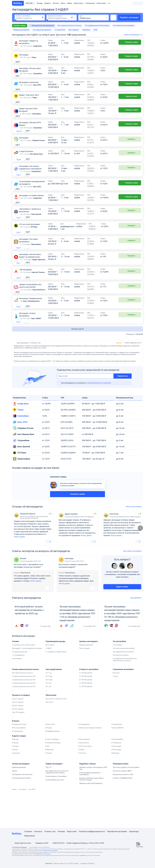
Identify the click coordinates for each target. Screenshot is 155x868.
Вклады (40, 3)
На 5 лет (49, 717)
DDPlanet (91, 863)
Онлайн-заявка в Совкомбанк (56, 810)
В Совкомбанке (17, 765)
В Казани (15, 776)
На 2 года (49, 710)
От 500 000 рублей (86, 717)
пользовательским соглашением (99, 416)
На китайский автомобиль (124, 26)
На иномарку (117, 678)
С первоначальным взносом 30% (24, 713)
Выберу (14, 823)
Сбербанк (86, 30)
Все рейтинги (137, 631)
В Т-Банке (49, 761)
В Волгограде (116, 783)
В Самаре (15, 780)
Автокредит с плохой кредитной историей (27, 682)
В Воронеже (49, 783)
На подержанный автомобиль (97, 26)
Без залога (49, 736)
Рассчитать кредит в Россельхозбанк (126, 801)
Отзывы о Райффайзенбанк (123, 812)
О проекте (28, 831)
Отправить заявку (130, 42)
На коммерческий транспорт (22, 808)
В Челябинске (116, 776)
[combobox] (73, 18)
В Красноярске (84, 776)
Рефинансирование (21, 30)
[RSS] (30, 863)
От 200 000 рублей (86, 710)
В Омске (15, 783)
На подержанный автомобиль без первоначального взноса (125, 693)
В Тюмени (49, 787)
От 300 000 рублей (86, 713)
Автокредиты (23, 823)
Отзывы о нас (50, 831)
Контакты (38, 831)
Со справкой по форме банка (56, 685)
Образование (29, 836)
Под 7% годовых (18, 736)
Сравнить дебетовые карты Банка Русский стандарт (91, 813)
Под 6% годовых (18, 732)
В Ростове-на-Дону (85, 780)
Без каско (116, 706)
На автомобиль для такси (55, 813)
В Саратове (16, 787)
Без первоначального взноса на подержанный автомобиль (57, 805)
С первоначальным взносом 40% (24, 717)
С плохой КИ (60, 30)
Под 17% (49, 801)
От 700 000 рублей (86, 720)
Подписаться (123, 410)
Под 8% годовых (18, 739)
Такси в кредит (85, 682)
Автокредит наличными (29, 87)
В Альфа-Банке (117, 758)
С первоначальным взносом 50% (24, 720)
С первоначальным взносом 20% (24, 710)
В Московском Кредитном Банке (90, 761)
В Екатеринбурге (117, 773)
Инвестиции (101, 3)
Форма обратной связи (22, 843)
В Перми (81, 783)
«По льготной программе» (30, 250)
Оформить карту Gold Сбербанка (91, 817)
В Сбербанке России (19, 758)
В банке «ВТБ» (50, 758)
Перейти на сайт (130, 104)
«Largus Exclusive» (26, 168)
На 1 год (49, 706)
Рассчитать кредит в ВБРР (122, 804)
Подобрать (130, 153)
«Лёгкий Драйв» (26, 298)
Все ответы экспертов (133, 585)
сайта (74, 831)
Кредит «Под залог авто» (29, 103)
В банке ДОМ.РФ (117, 761)
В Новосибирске (84, 773)
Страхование (90, 3)
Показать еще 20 (78, 362)
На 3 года (49, 713)
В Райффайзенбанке (52, 765)
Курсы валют (79, 3)
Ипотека (56, 3)
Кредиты (48, 3)
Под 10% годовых (18, 746)
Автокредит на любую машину (31, 217)
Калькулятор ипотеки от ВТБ (123, 808)
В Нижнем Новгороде (53, 776)
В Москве (15, 773)
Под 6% (15, 804)
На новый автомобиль (42, 30)
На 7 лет (49, 720)
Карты (63, 3)
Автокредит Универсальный (31, 331)
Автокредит (24, 55)
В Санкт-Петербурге (52, 773)
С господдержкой (18, 689)
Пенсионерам (17, 692)
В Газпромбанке (84, 758)
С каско (116, 710)
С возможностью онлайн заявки (24, 678)
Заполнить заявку (77, 528)
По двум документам (20, 685)
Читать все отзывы (134, 540)
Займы (70, 3)
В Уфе (47, 780)
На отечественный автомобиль (124, 682)
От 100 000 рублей (86, 706)
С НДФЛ (49, 682)
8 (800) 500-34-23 (57, 843)
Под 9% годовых (18, 743)
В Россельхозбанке (19, 761)
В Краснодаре (116, 780)
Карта (69, 831)
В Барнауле (115, 787)
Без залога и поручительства (56, 732)
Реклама (61, 831)
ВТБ (96, 30)
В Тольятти (82, 787)
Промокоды (134, 831)
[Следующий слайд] (140, 562)
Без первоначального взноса (70, 26)
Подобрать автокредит (129, 17)
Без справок (74, 30)
